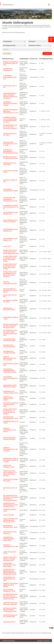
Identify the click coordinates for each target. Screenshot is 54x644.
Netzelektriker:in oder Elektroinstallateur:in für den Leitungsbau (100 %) (11, 505)
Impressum (47, 641)
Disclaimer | (41, 641)
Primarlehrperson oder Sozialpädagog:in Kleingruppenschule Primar (10, 199)
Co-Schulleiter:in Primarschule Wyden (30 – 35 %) (10, 77)
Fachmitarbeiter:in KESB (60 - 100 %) (11, 318)
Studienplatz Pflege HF (9, 622)
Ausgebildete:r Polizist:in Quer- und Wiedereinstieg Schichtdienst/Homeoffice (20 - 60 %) (10, 120)
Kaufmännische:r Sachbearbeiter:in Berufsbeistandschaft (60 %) (11, 151)
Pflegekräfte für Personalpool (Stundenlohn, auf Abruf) (11, 103)
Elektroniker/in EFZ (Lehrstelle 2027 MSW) (9, 346)
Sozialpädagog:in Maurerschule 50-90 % (9, 309)
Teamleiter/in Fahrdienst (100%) (10, 510)
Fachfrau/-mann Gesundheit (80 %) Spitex (11, 480)
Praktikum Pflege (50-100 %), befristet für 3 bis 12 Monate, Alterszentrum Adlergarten (10, 274)
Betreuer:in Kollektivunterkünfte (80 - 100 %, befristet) (10, 358)
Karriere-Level (34, 59)
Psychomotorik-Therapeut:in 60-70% (11, 171)
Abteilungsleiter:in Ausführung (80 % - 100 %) (10, 526)
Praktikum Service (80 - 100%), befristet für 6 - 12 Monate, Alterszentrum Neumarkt (10, 473)
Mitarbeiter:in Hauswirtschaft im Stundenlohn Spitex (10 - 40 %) (11, 63)
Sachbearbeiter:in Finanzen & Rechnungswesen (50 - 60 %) (11, 207)
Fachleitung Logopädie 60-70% (10, 181)
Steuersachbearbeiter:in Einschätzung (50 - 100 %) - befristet (11, 290)
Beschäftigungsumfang (46, 59)
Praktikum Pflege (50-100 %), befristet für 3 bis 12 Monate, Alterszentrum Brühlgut (10, 259)
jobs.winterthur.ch (8, 5)
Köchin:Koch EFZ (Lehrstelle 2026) (11, 364)
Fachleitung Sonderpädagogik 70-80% (10, 283)
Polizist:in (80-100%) (9, 515)
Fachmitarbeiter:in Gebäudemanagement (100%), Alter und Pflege (10, 371)
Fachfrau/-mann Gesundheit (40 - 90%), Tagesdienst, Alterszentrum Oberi (11, 326)
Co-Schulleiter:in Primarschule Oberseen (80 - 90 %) (11, 378)
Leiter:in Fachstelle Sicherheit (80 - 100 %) (9, 590)
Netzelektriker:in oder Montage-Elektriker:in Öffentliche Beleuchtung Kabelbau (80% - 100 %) (10, 572)
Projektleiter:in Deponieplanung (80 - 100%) (11, 546)
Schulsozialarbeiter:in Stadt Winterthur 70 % (10, 239)
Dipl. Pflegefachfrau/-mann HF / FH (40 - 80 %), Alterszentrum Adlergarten (10, 127)
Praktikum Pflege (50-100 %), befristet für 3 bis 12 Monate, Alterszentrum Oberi (11, 252)
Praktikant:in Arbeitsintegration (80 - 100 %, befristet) (10, 449)
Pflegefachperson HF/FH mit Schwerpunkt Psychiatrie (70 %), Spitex (11, 460)
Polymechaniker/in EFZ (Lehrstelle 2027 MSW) (9, 340)
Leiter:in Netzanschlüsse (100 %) (10, 553)
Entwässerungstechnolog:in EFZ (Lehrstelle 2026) (10, 616)
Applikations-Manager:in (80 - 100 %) (11, 422)
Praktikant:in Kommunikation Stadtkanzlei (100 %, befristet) (11, 585)
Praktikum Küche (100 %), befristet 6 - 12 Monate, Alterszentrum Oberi (10, 559)
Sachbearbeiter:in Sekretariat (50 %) (8, 69)
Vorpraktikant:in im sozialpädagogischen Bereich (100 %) (9, 539)
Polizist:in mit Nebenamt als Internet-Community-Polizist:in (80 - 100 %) (11, 520)
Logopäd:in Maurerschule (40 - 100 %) (10, 134)
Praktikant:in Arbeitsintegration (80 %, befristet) (10, 430)
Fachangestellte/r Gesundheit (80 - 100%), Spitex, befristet (10, 565)
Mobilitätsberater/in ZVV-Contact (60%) (10, 164)
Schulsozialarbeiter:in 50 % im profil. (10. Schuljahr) (10, 221)
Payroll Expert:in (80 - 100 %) (10, 489)
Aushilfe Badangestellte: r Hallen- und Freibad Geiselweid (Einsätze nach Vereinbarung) (10, 96)
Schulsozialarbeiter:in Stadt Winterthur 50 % (10, 230)
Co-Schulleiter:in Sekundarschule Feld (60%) (11, 190)
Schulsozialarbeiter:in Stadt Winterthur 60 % (10, 213)
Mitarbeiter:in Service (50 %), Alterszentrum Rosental (10, 157)
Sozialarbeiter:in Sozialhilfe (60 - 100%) (10, 301)
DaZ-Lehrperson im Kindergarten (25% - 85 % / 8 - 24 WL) (10, 144)
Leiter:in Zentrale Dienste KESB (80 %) (10, 532)
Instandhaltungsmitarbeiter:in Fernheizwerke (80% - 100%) (11, 404)
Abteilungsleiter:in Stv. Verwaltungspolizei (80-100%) (9, 579)
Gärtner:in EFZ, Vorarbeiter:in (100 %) (9, 466)
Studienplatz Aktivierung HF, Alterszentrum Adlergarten (11, 603)
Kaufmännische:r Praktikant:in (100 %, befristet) (9, 398)
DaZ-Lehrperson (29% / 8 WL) (10, 86)
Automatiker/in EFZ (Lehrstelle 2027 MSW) (9, 352)
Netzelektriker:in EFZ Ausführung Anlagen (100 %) (11, 392)
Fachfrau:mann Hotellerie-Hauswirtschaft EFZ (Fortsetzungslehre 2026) (10, 610)
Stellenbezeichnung (8, 59)
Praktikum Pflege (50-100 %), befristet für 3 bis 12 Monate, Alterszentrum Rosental (10, 266)
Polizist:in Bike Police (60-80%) (10, 296)
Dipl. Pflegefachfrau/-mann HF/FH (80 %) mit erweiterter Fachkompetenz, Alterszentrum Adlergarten (11, 498)
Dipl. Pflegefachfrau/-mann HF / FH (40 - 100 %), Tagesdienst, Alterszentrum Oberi (10, 333)
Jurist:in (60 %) (7, 246)
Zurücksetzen (7, 54)
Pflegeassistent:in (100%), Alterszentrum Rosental (10, 386)
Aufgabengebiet (24, 59)
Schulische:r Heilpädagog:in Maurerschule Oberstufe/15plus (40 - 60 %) (11, 111)
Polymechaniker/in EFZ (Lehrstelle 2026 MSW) (9, 438)
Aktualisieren (48, 54)
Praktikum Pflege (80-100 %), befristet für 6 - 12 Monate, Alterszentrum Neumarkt (10, 411)
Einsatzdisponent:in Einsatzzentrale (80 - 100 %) (11, 418)
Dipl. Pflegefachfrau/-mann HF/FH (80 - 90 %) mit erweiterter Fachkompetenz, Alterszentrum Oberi (11, 596)
